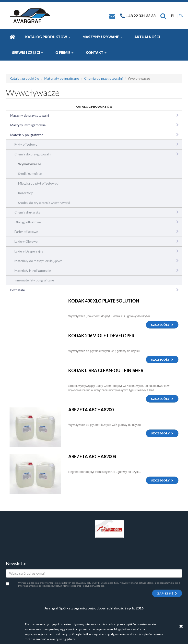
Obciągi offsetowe (28, 222)
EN (181, 16)
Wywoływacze (30, 164)
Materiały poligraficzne (62, 78)
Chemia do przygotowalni (103, 78)
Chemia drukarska (27, 212)
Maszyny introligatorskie (28, 125)
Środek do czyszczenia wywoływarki (44, 203)
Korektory (25, 193)
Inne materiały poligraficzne (34, 280)
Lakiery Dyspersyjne (29, 251)
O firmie (64, 53)
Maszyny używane (102, 37)
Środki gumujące (30, 174)
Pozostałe (18, 290)
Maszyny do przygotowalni (30, 115)
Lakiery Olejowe (26, 241)
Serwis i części (28, 53)
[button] (163, 16)
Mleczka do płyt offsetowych (39, 183)
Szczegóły (162, 325)
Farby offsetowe (26, 232)
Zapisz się (167, 593)
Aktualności (147, 37)
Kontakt (96, 53)
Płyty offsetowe (26, 144)
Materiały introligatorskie (33, 271)
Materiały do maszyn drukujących (38, 261)
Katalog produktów (48, 37)
